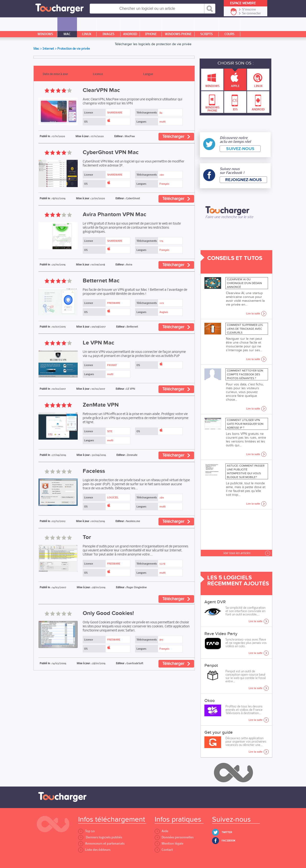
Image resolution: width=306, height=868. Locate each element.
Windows (212, 78)
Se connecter (251, 13)
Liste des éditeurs (94, 850)
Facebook (229, 841)
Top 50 (86, 831)
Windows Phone (212, 102)
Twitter (227, 832)
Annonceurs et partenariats (101, 844)
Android (258, 101)
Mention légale (169, 844)
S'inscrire (249, 10)
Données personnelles (174, 837)
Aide (161, 831)
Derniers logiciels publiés (100, 837)
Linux (258, 78)
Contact (164, 850)
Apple (235, 78)
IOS (235, 101)
